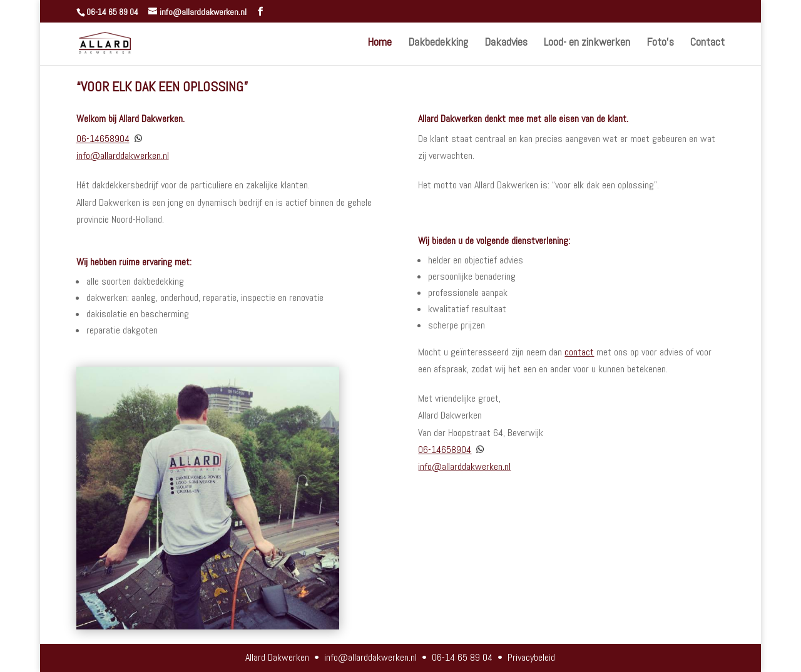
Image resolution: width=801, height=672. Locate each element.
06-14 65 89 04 (112, 12)
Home (380, 43)
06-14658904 (103, 139)
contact (579, 352)
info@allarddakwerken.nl (123, 155)
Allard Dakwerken (277, 657)
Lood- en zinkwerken (587, 43)
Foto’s (660, 43)
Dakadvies (506, 43)
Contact (707, 43)
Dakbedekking (438, 43)
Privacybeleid (531, 657)
